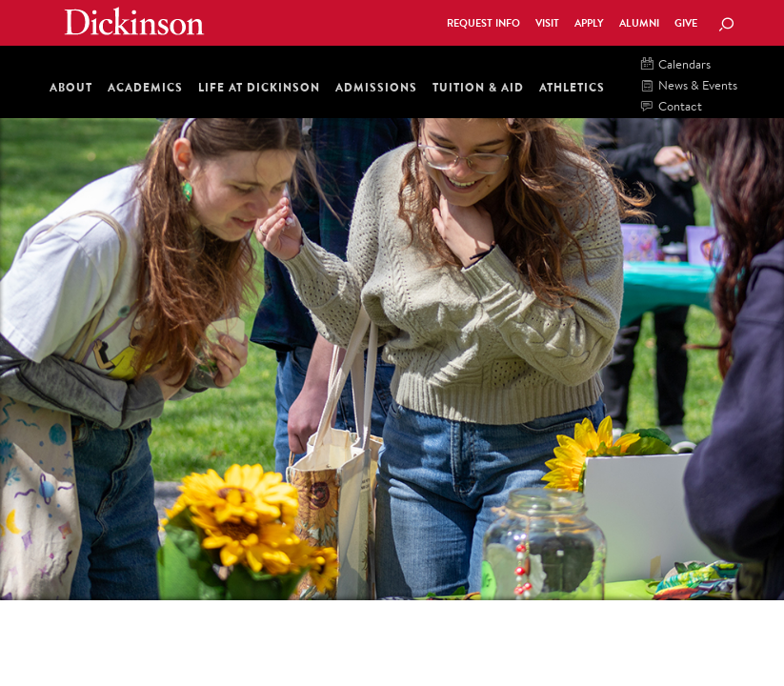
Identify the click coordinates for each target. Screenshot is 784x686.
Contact (672, 107)
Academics (145, 87)
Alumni (639, 23)
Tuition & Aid (478, 87)
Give (686, 23)
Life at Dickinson (259, 87)
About (71, 87)
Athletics (572, 87)
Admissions (376, 87)
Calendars (676, 65)
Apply (589, 23)
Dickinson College (134, 21)
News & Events (689, 86)
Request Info (483, 23)
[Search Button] (726, 26)
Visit (547, 23)
